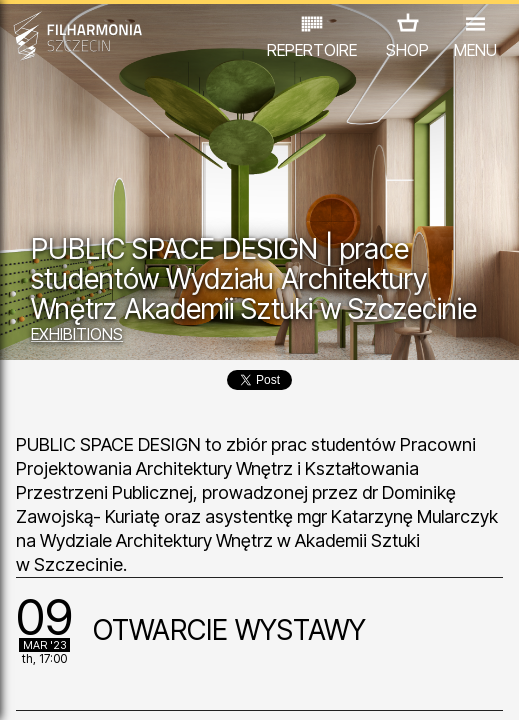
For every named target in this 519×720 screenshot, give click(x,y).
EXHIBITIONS (77, 334)
